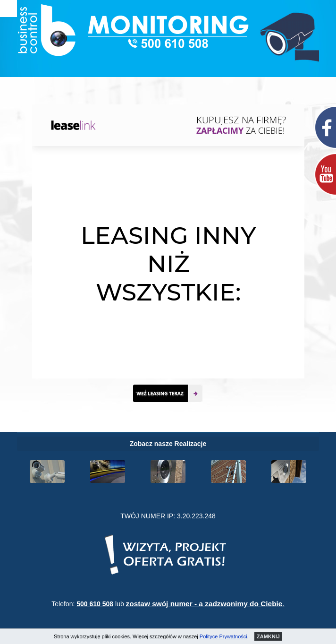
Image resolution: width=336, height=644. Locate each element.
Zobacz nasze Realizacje (168, 444)
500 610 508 (95, 604)
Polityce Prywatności (223, 636)
